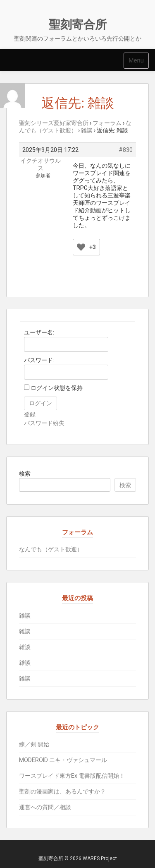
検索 (25, 474)
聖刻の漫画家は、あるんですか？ (62, 791)
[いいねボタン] (81, 247)
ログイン (41, 403)
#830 (126, 150)
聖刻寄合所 (78, 25)
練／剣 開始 (34, 744)
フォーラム (107, 123)
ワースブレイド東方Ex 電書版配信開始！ (72, 776)
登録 (30, 414)
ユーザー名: (39, 332)
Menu (136, 60)
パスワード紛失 (44, 423)
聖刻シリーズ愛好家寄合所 (54, 123)
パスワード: (39, 360)
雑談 (87, 130)
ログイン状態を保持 (57, 388)
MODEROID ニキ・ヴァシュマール (63, 760)
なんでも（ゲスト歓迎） (51, 549)
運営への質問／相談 (45, 807)
